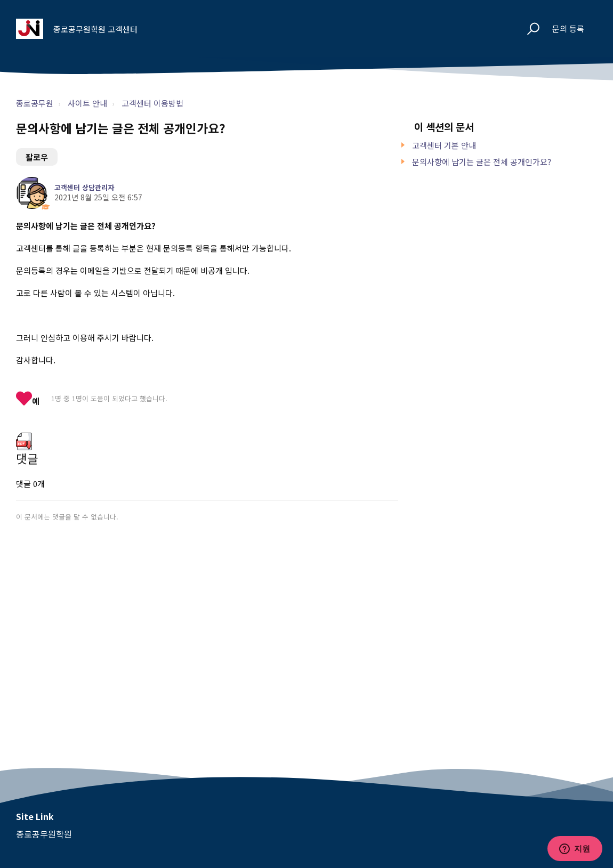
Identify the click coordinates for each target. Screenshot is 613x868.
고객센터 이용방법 (152, 103)
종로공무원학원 (44, 834)
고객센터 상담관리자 (84, 187)
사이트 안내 (87, 103)
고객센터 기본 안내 (444, 145)
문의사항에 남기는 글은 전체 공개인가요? (482, 162)
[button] (529, 29)
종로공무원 (35, 103)
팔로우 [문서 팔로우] (37, 157)
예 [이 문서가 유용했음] (36, 401)
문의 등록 (568, 29)
